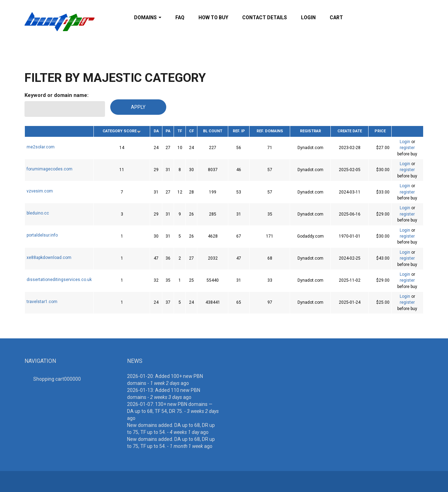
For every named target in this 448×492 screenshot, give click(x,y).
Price (380, 131)
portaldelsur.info (42, 235)
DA (156, 131)
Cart (336, 17)
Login (308, 17)
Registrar (310, 131)
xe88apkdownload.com (49, 258)
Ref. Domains (270, 131)
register (407, 148)
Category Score (122, 131)
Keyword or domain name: (57, 95)
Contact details (265, 17)
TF (180, 131)
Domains (148, 17)
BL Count (213, 131)
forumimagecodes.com (50, 169)
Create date (350, 131)
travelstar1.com (42, 302)
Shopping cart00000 (57, 379)
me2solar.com (41, 147)
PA (168, 131)
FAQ (180, 17)
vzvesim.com (40, 191)
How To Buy (213, 17)
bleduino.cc (38, 213)
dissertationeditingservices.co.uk (59, 280)
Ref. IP (239, 131)
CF (191, 131)
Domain (59, 130)
